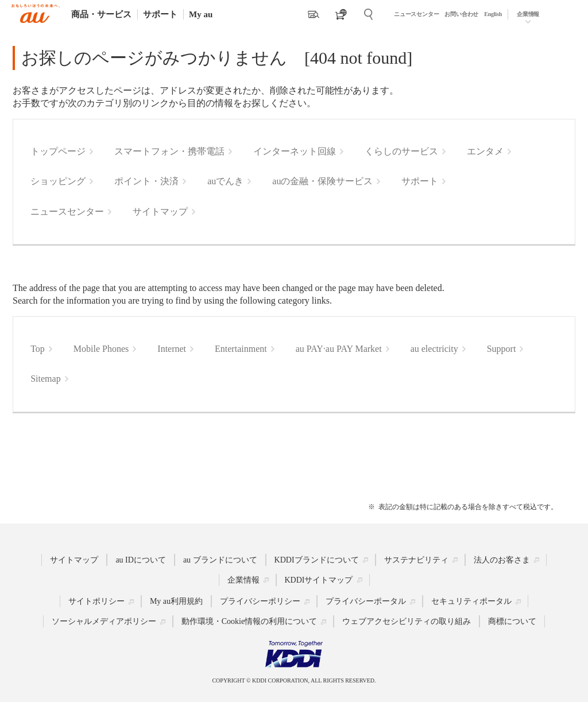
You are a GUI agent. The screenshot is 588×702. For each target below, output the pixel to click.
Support (502, 349)
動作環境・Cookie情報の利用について (249, 621)
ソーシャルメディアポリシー (104, 621)
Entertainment (241, 349)
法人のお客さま (502, 559)
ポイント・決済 (146, 181)
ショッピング (58, 181)
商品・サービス (101, 14)
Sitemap (45, 379)
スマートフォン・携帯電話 (169, 151)
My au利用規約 (176, 601)
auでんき (225, 181)
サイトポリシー (96, 601)
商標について (512, 621)
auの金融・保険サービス (322, 181)
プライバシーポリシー (260, 601)
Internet (172, 349)
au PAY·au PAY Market (339, 349)
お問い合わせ (461, 14)
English (493, 14)
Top (38, 349)
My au (201, 14)
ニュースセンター (416, 14)
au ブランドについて (220, 559)
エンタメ (485, 151)
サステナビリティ (416, 559)
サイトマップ (160, 212)
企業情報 (528, 14)
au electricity (434, 349)
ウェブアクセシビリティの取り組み (407, 621)
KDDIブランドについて (317, 559)
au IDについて (141, 559)
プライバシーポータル (366, 601)
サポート (160, 14)
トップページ (58, 151)
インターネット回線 (295, 151)
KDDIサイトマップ (319, 579)
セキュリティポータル (471, 601)
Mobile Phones (101, 349)
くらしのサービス (401, 151)
